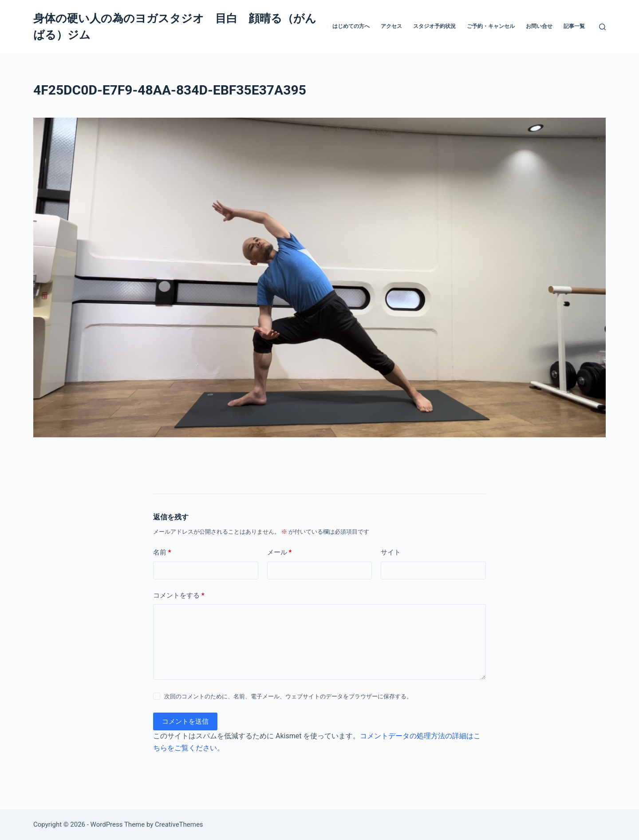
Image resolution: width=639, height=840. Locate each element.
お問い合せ (539, 26)
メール (280, 553)
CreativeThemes (179, 824)
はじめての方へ (351, 26)
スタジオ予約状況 (434, 26)
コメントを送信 (185, 721)
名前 (162, 553)
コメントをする (179, 596)
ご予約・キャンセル (491, 26)
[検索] (602, 27)
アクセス (391, 26)
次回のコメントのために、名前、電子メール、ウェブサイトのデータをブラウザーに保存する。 (288, 696)
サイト (391, 552)
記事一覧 (574, 26)
